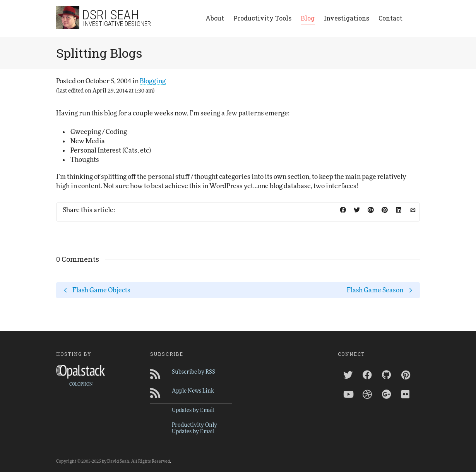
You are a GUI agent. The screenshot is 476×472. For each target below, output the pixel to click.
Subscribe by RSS (193, 372)
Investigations (347, 18)
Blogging (153, 81)
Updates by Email (193, 410)
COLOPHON (81, 384)
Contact (390, 18)
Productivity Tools (262, 18)
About (215, 18)
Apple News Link (193, 391)
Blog (308, 19)
